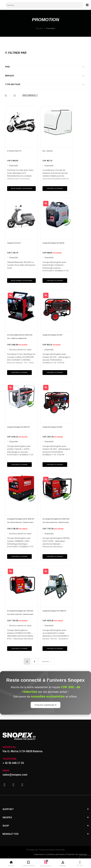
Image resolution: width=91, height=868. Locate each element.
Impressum (39, 854)
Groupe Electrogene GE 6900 (52, 427)
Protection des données (76, 854)
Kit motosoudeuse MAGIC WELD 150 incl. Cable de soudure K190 (20, 337)
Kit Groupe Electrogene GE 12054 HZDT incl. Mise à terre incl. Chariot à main (56, 521)
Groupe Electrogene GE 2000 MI (53, 243)
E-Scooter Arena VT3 (14, 151)
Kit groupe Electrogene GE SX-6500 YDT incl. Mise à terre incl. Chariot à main (21, 521)
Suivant (46, 661)
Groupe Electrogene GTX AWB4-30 (54, 611)
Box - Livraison (48, 151)
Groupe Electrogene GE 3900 (52, 335)
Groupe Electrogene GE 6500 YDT (18, 427)
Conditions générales (55, 854)
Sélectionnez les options (21, 188)
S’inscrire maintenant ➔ (45, 705)
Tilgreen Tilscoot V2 (14, 243)
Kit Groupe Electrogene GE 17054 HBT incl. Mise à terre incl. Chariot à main (20, 613)
